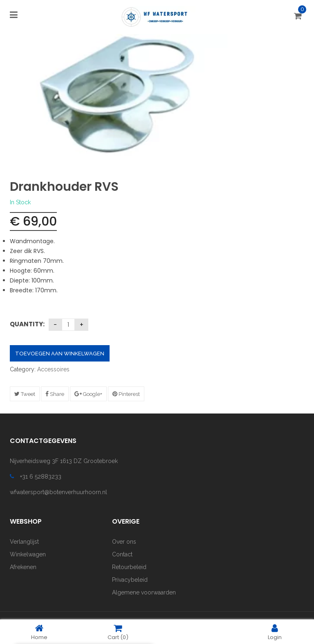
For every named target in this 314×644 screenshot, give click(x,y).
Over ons (124, 542)
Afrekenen (23, 567)
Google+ (88, 394)
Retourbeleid (129, 567)
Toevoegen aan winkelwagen (60, 354)
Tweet (25, 394)
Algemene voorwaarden (144, 592)
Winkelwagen (28, 554)
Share (55, 394)
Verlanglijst (24, 542)
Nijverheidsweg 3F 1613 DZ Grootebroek (64, 461)
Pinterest (126, 394)
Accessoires (53, 369)
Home (39, 632)
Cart (118, 632)
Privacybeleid (130, 580)
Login (275, 632)
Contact (122, 554)
